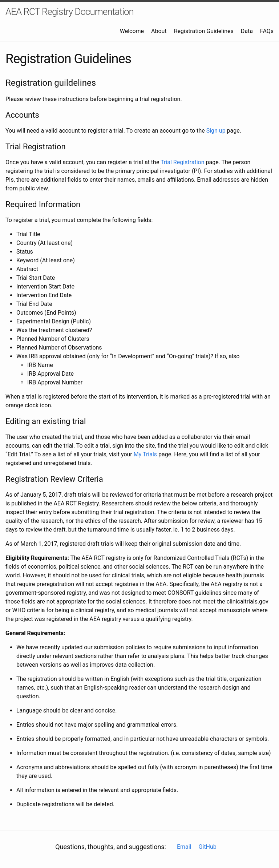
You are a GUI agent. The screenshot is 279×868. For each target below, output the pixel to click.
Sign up (216, 131)
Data (247, 31)
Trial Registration (182, 162)
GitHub (208, 847)
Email (184, 847)
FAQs (267, 31)
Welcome (132, 31)
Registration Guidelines (204, 31)
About (159, 31)
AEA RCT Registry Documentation (70, 12)
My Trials (145, 454)
